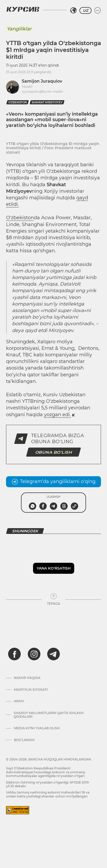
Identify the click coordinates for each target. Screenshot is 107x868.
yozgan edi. (57, 415)
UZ (85, 10)
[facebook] (14, 654)
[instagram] (34, 654)
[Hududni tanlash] (73, 10)
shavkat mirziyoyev (47, 102)
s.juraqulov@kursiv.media (42, 91)
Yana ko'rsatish (54, 568)
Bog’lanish (24, 740)
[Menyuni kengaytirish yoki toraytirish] (98, 10)
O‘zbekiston (18, 102)
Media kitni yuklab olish (37, 728)
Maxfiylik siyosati (31, 690)
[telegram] (53, 654)
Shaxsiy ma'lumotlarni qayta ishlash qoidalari (49, 715)
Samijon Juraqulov (42, 81)
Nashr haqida (27, 678)
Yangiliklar (19, 29)
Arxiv (19, 701)
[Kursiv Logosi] (23, 9)
